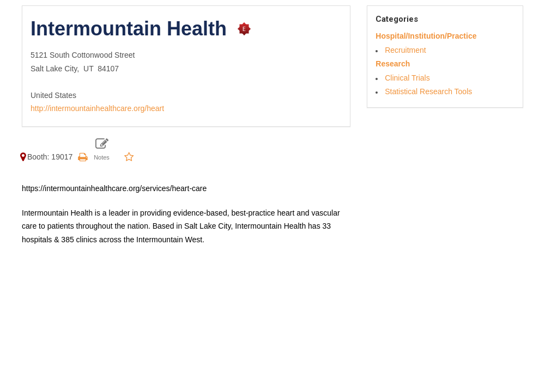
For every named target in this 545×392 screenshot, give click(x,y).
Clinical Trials (407, 78)
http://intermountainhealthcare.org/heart (97, 108)
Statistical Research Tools (428, 91)
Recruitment (405, 50)
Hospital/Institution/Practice (426, 36)
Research (393, 64)
